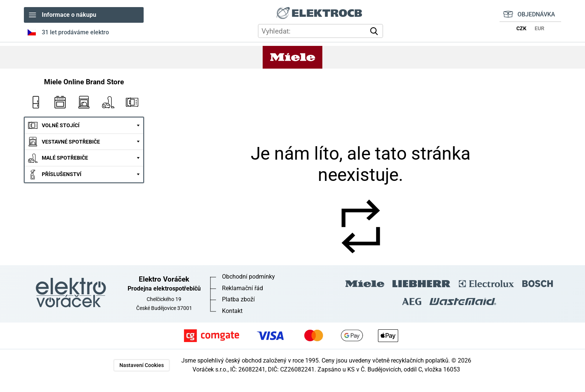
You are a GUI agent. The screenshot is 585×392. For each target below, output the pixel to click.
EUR (539, 29)
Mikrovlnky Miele (132, 102)
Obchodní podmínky (248, 277)
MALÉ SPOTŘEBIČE (65, 158)
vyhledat (375, 31)
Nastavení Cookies (142, 365)
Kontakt (232, 311)
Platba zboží (238, 299)
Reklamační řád (243, 288)
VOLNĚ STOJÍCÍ (61, 126)
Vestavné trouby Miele (60, 102)
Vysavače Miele (108, 102)
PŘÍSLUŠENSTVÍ (62, 174)
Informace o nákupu (69, 15)
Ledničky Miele (36, 102)
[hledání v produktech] (320, 31)
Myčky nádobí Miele (84, 102)
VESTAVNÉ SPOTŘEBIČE (71, 142)
